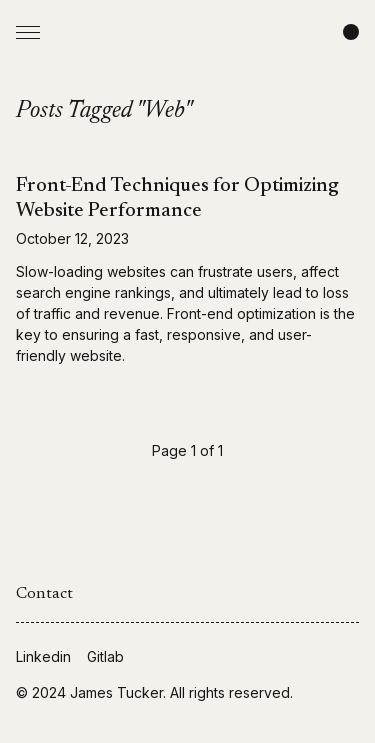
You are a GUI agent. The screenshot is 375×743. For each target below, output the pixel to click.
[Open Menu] (28, 32)
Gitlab (105, 656)
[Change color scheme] (351, 32)
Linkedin (43, 656)
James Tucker (116, 692)
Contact (44, 594)
